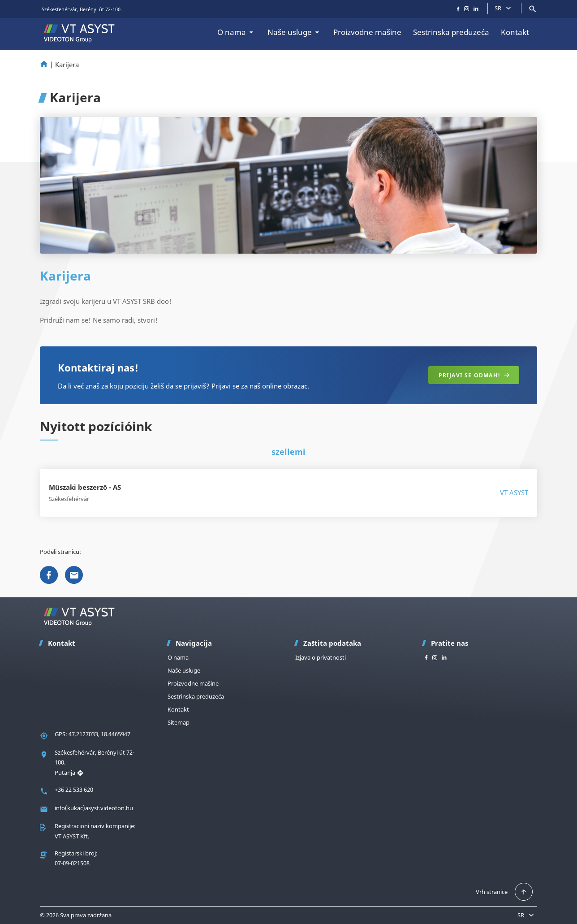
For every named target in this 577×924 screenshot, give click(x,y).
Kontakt (515, 32)
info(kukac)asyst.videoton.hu (94, 808)
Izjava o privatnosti (321, 657)
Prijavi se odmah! (474, 375)
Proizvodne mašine (367, 32)
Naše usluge (295, 32)
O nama (237, 32)
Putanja (69, 773)
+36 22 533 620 (74, 790)
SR (504, 8)
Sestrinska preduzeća (451, 32)
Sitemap (179, 722)
